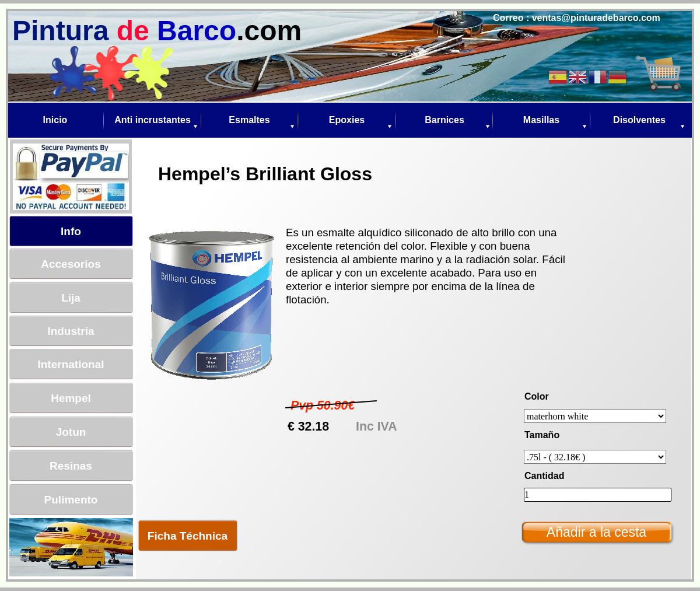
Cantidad (544, 476)
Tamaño (542, 435)
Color (537, 396)
